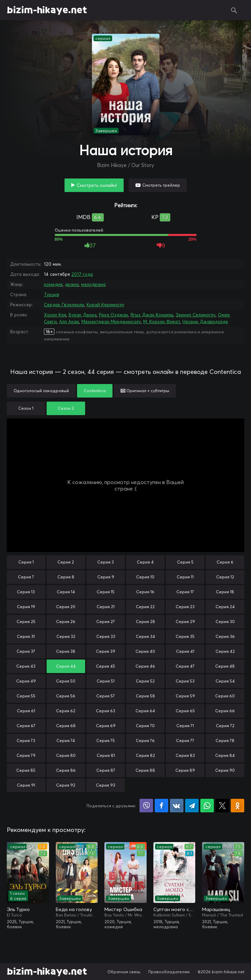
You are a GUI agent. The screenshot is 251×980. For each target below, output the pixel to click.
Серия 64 (145, 711)
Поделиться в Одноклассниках (237, 806)
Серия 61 (26, 711)
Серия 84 (225, 755)
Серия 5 (185, 562)
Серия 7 (26, 577)
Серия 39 (106, 651)
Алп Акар (69, 321)
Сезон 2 (66, 408)
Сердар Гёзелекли (64, 305)
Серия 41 (185, 651)
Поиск (234, 10)
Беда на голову (74, 909)
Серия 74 (66, 740)
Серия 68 (66, 726)
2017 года (82, 274)
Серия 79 (26, 755)
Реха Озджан (114, 315)
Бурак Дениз (83, 315)
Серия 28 (145, 622)
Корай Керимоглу (105, 305)
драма (72, 284)
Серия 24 (225, 607)
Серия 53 (185, 681)
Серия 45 (106, 666)
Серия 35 (185, 636)
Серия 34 (145, 636)
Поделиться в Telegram (192, 806)
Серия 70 (145, 726)
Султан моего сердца (174, 909)
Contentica (95, 391)
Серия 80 (66, 755)
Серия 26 (66, 622)
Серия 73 (26, 740)
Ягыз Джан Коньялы (152, 315)
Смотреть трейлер (161, 185)
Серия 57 (106, 696)
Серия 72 (225, 726)
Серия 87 (106, 770)
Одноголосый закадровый (41, 391)
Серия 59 (185, 696)
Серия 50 (66, 681)
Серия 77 (185, 740)
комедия (53, 284)
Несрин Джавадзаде (205, 321)
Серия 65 (185, 711)
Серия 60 (225, 696)
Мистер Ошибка (123, 909)
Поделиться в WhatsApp (207, 806)
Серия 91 (26, 785)
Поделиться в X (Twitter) (222, 806)
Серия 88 (145, 770)
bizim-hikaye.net (47, 10)
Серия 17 (185, 592)
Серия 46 (145, 666)
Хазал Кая (55, 315)
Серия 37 (26, 651)
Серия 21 (106, 607)
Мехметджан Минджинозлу (111, 321)
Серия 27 (106, 622)
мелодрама (93, 284)
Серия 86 (66, 770)
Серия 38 (66, 651)
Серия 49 (26, 681)
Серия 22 (145, 607)
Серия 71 (185, 726)
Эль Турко (18, 909)
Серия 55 (26, 696)
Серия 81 (106, 755)
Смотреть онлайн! (97, 185)
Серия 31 (26, 636)
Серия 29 (185, 622)
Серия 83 (185, 755)
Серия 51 (106, 681)
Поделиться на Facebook (161, 806)
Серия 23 (185, 607)
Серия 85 (26, 770)
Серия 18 (225, 592)
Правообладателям (169, 972)
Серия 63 (106, 711)
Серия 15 (106, 592)
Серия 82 (145, 755)
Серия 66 (225, 711)
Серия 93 (106, 785)
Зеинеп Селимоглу (196, 315)
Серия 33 (106, 636)
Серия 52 (145, 681)
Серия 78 (225, 740)
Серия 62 (66, 711)
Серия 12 (225, 577)
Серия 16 (145, 592)
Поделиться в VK (177, 806)
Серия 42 (225, 651)
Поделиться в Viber (146, 806)
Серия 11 (185, 577)
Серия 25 (26, 622)
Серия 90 (225, 770)
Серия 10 (145, 577)
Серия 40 (145, 651)
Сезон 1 (26, 408)
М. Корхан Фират (162, 321)
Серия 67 (26, 726)
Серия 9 (106, 577)
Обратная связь (124, 972)
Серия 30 (225, 622)
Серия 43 (26, 666)
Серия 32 (66, 636)
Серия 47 (185, 666)
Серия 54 (225, 681)
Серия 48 (225, 666)
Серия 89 (185, 770)
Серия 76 (145, 740)
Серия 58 (145, 696)
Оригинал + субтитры (145, 391)
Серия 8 (66, 577)
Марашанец (216, 909)
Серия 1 (26, 562)
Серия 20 (66, 607)
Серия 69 (106, 726)
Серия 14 (66, 592)
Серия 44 (66, 666)
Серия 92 (66, 785)
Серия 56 (66, 696)
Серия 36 (225, 636)
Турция (52, 294)
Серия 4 (145, 562)
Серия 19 (26, 607)
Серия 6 (225, 562)
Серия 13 (26, 592)
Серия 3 (106, 562)
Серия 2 (66, 562)
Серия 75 (106, 740)
